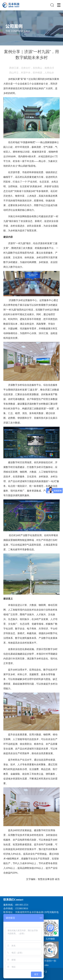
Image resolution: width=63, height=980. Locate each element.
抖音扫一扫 (50, 961)
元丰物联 (50, 939)
